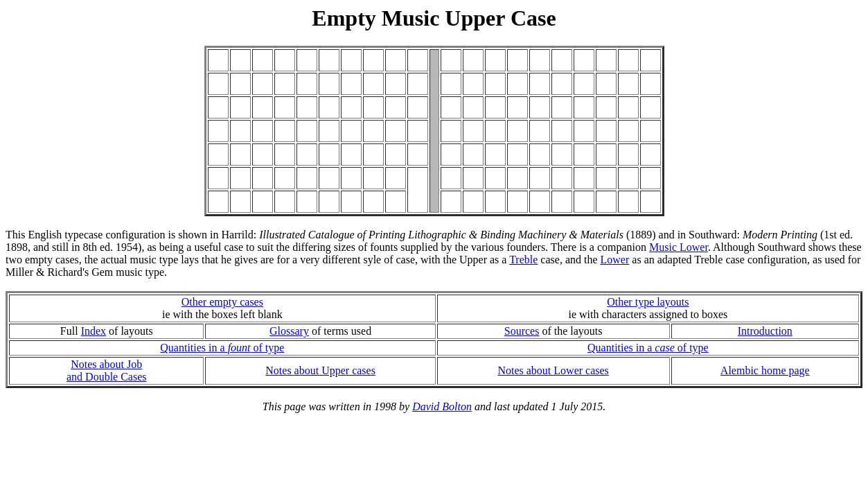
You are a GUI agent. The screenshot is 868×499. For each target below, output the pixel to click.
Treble (523, 260)
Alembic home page (765, 370)
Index (94, 331)
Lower (615, 260)
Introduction (765, 331)
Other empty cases (222, 302)
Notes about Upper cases (320, 370)
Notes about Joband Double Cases (107, 370)
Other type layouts (648, 302)
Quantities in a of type (222, 348)
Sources (522, 331)
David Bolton (442, 406)
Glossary (289, 331)
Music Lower (679, 247)
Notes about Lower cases (553, 370)
